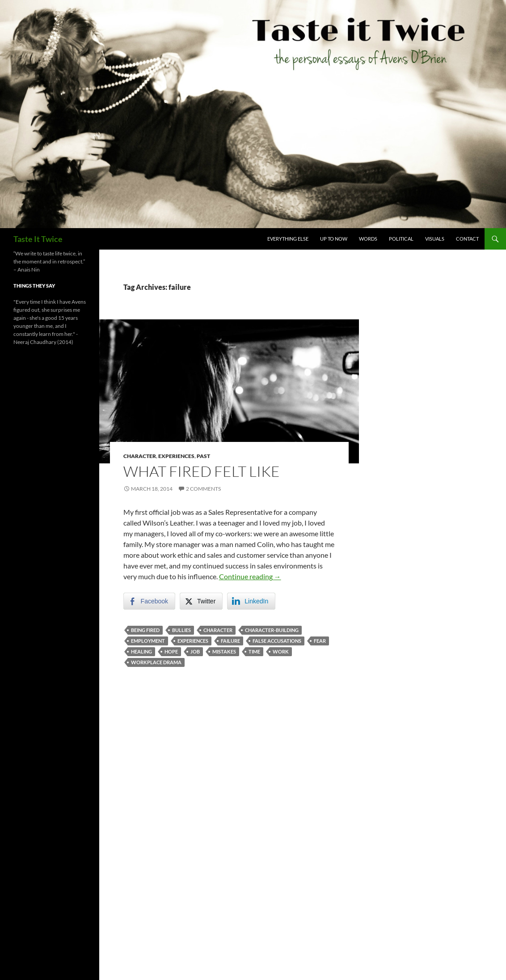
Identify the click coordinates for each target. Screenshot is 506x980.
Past (203, 456)
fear (320, 641)
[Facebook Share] (149, 601)
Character (140, 456)
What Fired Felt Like (202, 471)
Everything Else (288, 239)
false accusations (277, 641)
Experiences (176, 456)
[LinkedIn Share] (251, 601)
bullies (181, 630)
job (195, 651)
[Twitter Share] (201, 601)
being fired (145, 630)
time (254, 651)
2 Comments (203, 489)
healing (141, 651)
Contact (467, 239)
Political (401, 239)
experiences (193, 641)
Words (368, 239)
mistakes (224, 651)
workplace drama (156, 662)
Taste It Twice (38, 239)
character (218, 630)
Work (281, 651)
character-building (272, 630)
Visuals (435, 239)
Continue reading (250, 576)
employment (148, 641)
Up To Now (334, 239)
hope (171, 651)
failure (230, 641)
